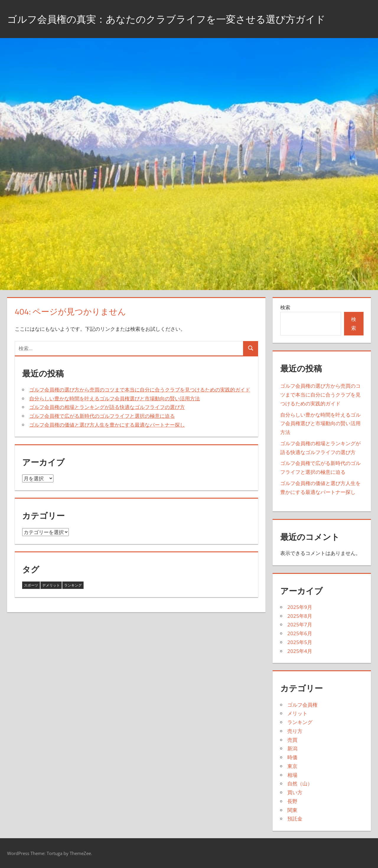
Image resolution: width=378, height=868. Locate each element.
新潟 (292, 748)
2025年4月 (300, 651)
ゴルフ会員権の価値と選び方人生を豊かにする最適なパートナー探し (107, 425)
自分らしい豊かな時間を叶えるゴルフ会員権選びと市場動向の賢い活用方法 (115, 398)
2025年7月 (300, 624)
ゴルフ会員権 (302, 705)
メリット (297, 713)
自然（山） (300, 783)
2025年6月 (300, 633)
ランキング (300, 722)
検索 (285, 307)
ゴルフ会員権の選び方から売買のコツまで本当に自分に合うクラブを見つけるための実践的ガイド (140, 390)
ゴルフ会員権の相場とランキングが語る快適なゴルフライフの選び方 (107, 407)
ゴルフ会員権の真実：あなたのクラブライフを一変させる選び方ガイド (180, 19)
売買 (292, 740)
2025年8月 (300, 616)
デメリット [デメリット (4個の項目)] (51, 585)
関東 (292, 810)
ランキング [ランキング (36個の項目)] (73, 585)
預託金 (295, 819)
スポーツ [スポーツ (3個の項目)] (31, 585)
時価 (292, 757)
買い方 (295, 792)
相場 (292, 775)
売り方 (295, 731)
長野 (292, 801)
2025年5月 (300, 642)
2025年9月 (300, 607)
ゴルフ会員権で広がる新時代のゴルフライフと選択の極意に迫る (102, 416)
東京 (292, 766)
